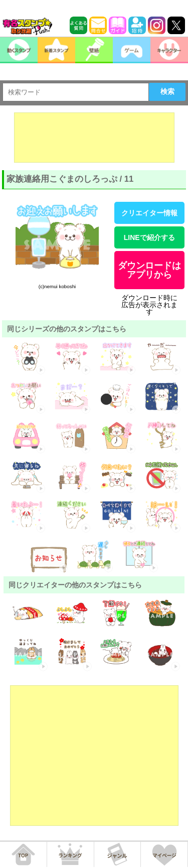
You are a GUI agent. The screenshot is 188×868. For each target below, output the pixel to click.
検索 (167, 91)
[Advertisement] (94, 138)
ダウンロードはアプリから (149, 270)
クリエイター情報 (149, 213)
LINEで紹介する (149, 237)
